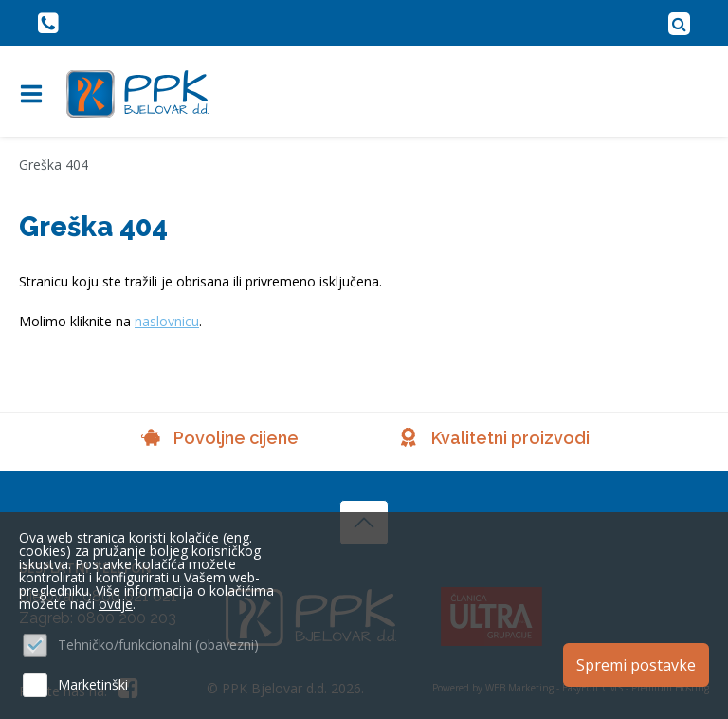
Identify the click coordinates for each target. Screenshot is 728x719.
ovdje (116, 604)
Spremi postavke (636, 665)
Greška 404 (54, 165)
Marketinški (93, 684)
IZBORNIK (36, 94)
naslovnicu (167, 321)
